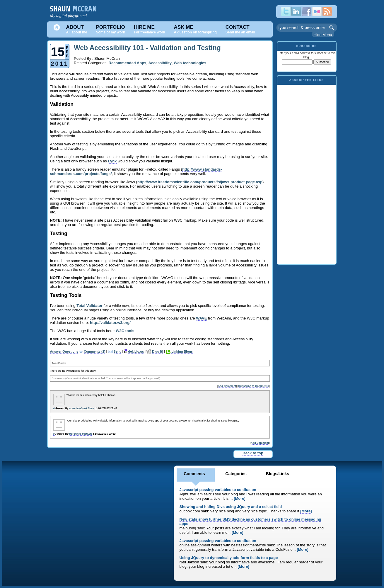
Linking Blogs (182, 351)
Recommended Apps (128, 63)
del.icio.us (136, 351)
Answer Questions (64, 351)
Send (118, 351)
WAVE (201, 318)
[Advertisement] (307, 173)
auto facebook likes (81, 408)
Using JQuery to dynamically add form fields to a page (229, 558)
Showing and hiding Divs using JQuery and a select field (231, 507)
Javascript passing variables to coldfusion (218, 490)
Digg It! (158, 351)
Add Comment (227, 386)
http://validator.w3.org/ (110, 323)
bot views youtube (81, 434)
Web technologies (190, 63)
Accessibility (160, 63)
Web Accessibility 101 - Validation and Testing (147, 48)
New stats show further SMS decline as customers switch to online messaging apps (250, 521)
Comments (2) (94, 351)
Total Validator (89, 306)
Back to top (253, 453)
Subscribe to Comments (254, 386)
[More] (240, 498)
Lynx (112, 161)
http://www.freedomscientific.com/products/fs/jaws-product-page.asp (200, 182)
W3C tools (125, 331)
